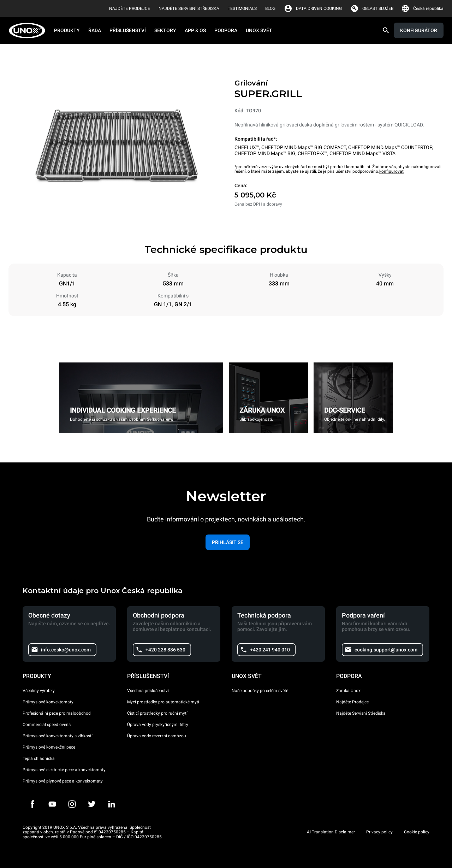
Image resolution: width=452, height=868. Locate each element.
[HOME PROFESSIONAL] (29, 31)
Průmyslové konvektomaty (48, 702)
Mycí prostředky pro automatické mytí (163, 702)
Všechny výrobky (39, 691)
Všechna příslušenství (148, 691)
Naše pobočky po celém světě (260, 691)
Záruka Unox (348, 691)
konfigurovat (391, 171)
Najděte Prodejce (352, 702)
